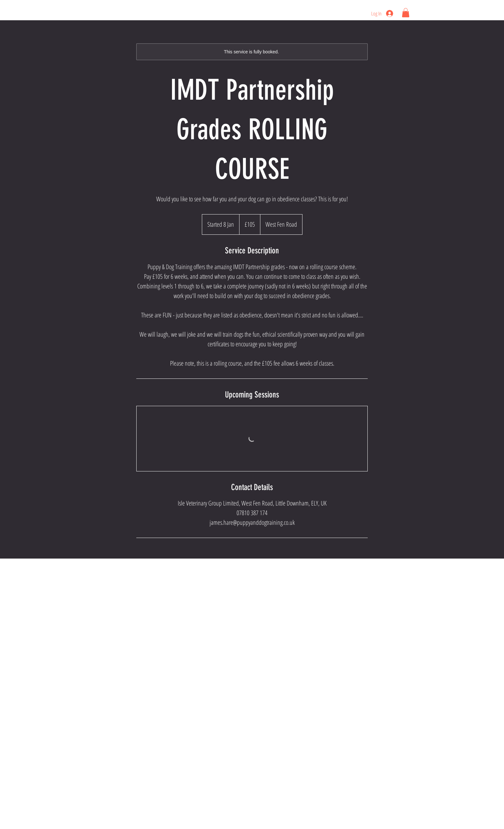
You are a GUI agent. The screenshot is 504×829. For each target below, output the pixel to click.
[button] (406, 13)
